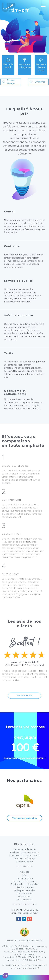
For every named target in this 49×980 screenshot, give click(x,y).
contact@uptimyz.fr (28, 913)
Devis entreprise (25, 862)
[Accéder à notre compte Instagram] (29, 919)
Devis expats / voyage (24, 859)
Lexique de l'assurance (25, 881)
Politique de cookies (25, 890)
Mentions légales (25, 887)
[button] (5, 976)
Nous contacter (25, 900)
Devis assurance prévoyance (25, 852)
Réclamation (25, 897)
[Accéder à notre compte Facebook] (19, 919)
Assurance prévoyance (24, 63)
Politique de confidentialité (24, 884)
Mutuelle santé (8, 63)
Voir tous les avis (24, 706)
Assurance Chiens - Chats (41, 64)
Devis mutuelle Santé (24, 849)
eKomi (40, 676)
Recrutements (24, 894)
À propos (25, 872)
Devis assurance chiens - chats (24, 856)
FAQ (24, 875)
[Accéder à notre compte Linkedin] (24, 919)
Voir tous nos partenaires (25, 818)
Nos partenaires (25, 878)
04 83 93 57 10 (31, 910)
